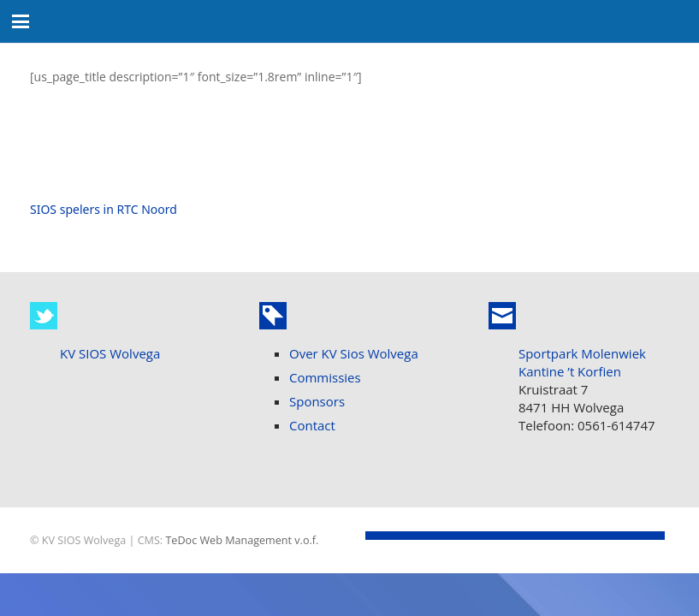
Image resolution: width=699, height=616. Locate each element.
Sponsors (317, 401)
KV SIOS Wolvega (110, 353)
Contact (312, 425)
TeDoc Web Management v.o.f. (242, 540)
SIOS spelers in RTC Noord (104, 209)
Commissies (325, 377)
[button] (21, 21)
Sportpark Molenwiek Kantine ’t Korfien (582, 362)
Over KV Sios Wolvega (354, 353)
